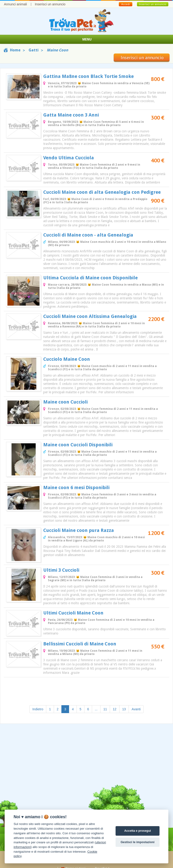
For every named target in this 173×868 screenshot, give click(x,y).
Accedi (125, 4)
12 (115, 709)
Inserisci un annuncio (50, 4)
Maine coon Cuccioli (65, 402)
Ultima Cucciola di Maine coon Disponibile (90, 278)
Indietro (38, 709)
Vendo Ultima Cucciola (69, 158)
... (96, 709)
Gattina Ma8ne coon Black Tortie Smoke (88, 76)
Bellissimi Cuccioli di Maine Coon (80, 644)
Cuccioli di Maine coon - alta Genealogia (88, 235)
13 (124, 709)
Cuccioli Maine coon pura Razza (79, 530)
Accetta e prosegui (138, 831)
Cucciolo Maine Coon (67, 359)
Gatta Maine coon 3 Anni (71, 115)
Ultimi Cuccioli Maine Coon (73, 613)
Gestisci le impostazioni (138, 842)
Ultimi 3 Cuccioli (61, 570)
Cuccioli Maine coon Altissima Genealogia (90, 316)
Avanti (136, 709)
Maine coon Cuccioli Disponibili (78, 445)
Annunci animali (15, 4)
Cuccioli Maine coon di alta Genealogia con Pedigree (102, 192)
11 (105, 709)
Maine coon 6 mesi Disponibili (76, 487)
